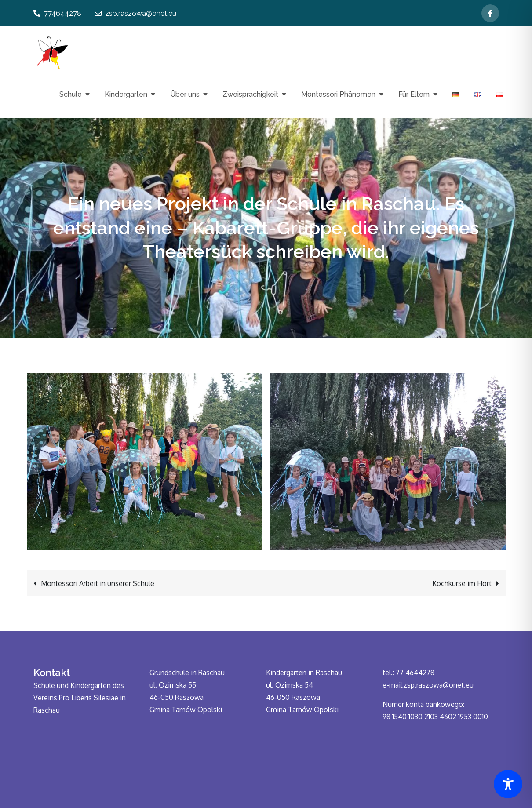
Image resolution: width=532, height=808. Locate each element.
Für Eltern (414, 94)
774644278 (57, 13)
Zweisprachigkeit (250, 94)
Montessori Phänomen (338, 94)
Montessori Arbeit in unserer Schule (98, 583)
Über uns (185, 94)
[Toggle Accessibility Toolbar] (508, 784)
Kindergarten (126, 94)
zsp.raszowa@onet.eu (135, 13)
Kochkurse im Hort (462, 583)
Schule (71, 94)
